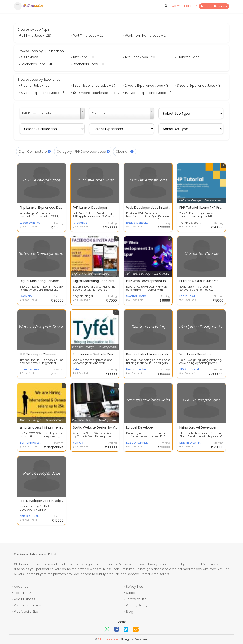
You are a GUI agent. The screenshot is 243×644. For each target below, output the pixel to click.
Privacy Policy (137, 605)
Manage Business (214, 6)
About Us (21, 587)
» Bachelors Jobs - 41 (35, 64)
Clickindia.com (109, 639)
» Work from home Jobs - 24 (145, 36)
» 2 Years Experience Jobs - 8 (145, 86)
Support (132, 593)
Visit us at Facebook (30, 605)
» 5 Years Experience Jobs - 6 (42, 93)
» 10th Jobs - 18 (82, 57)
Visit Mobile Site (26, 612)
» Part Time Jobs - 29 (87, 36)
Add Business (25, 599)
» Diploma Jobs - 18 (190, 57)
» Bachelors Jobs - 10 (87, 64)
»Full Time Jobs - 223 (35, 36)
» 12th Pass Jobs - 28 (139, 57)
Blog (130, 612)
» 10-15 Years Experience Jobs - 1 (96, 93)
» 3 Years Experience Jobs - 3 (197, 86)
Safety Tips (134, 587)
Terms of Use (136, 599)
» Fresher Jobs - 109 (34, 86)
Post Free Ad (24, 593)
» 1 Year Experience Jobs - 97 (93, 86)
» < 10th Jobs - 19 (31, 57)
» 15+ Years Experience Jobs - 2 (147, 93)
